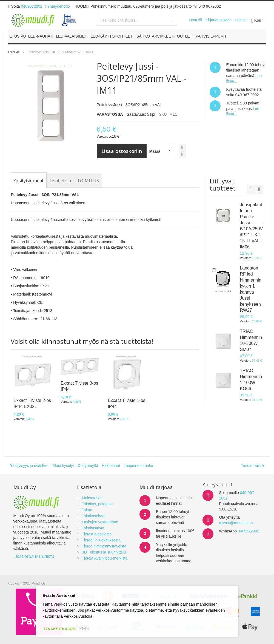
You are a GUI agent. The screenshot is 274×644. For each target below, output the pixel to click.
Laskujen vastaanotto (100, 522)
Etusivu (14, 52)
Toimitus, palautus (97, 504)
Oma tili (195, 20)
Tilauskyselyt (63, 466)
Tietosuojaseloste (97, 534)
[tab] (29, 181)
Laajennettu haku (138, 466)
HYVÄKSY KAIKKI (59, 629)
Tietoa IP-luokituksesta (101, 540)
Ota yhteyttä (88, 466)
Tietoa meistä (252, 466)
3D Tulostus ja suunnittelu (104, 552)
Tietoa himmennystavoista (104, 546)
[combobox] (137, 20)
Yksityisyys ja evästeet (29, 466)
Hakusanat (111, 466)
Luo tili (241, 20)
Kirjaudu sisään (219, 20)
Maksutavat (92, 498)
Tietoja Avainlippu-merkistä (105, 558)
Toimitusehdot (94, 516)
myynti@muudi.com (236, 523)
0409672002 (32, 6)
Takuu (87, 510)
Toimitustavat (93, 528)
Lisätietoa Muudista (34, 556)
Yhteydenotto (57, 6)
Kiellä (84, 629)
